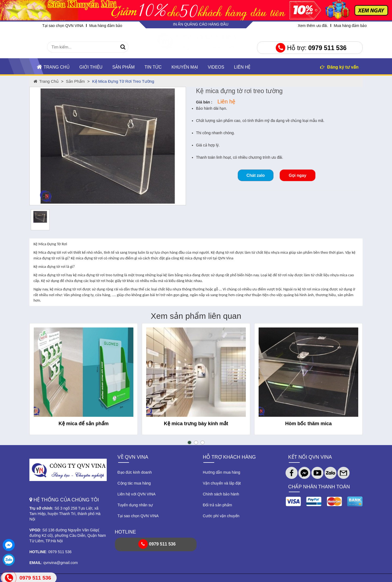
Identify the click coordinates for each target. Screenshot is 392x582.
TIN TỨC (153, 67)
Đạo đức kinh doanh (135, 472)
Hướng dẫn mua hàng (221, 472)
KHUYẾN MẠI (185, 67)
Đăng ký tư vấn (339, 67)
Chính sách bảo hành (221, 494)
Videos (216, 67)
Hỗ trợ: (311, 48)
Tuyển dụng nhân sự (135, 505)
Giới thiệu (91, 67)
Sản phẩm (123, 67)
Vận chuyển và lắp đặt (222, 483)
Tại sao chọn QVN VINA (63, 26)
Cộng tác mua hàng (134, 483)
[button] (189, 442)
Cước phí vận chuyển (221, 516)
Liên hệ (242, 67)
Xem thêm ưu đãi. (313, 26)
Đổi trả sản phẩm (217, 505)
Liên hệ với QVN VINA (137, 494)
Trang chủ (53, 67)
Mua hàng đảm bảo (106, 26)
